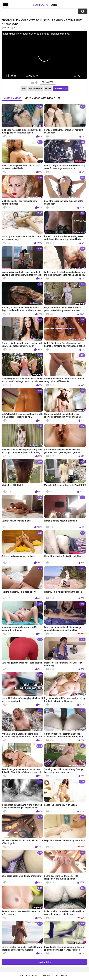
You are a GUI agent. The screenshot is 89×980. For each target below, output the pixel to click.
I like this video (33, 83)
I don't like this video (37, 83)
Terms (46, 975)
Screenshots (36, 89)
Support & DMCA (28, 975)
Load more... (45, 962)
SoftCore (45, 5)
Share (48, 89)
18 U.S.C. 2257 (63, 975)
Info (24, 89)
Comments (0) (61, 89)
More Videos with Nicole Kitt (42, 98)
